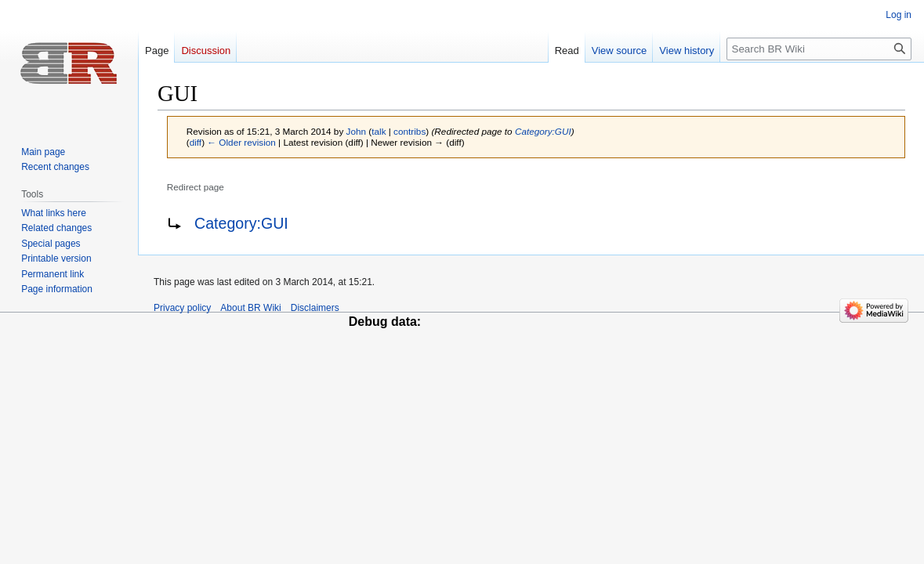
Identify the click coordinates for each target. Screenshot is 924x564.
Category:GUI (543, 131)
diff (196, 142)
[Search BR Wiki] (819, 49)
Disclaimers (315, 308)
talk (379, 131)
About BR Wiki (250, 308)
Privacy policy (182, 308)
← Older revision (241, 142)
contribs (409, 131)
